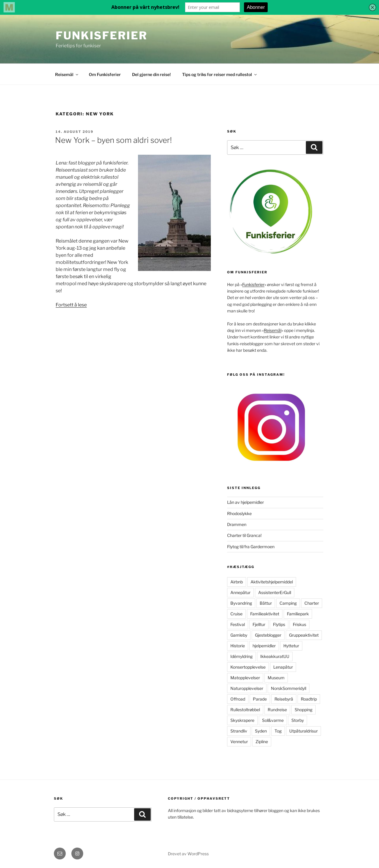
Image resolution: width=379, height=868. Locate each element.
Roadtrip (309, 699)
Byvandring (241, 603)
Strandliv (239, 731)
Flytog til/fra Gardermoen (251, 547)
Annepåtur (240, 592)
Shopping (303, 710)
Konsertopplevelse (248, 667)
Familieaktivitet (265, 614)
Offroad (238, 699)
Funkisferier (253, 284)
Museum (276, 678)
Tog (278, 731)
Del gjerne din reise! (151, 74)
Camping (288, 603)
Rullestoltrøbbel (245, 710)
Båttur (266, 603)
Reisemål (67, 74)
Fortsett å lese (71, 305)
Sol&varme (273, 720)
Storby (298, 720)
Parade (260, 699)
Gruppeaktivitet (304, 635)
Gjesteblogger (268, 635)
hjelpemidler (264, 646)
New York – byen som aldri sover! (113, 140)
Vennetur (239, 742)
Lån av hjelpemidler (245, 502)
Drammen (237, 524)
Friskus (299, 624)
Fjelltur (259, 624)
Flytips (279, 624)
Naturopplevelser (247, 688)
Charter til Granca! (244, 535)
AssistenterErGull (275, 592)
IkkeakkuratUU (275, 656)
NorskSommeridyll (289, 688)
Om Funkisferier (105, 74)
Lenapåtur (283, 667)
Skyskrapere (242, 720)
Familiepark (298, 614)
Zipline (262, 742)
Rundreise (277, 710)
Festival (238, 624)
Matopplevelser (245, 678)
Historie (238, 646)
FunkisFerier (102, 36)
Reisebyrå (284, 699)
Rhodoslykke (239, 513)
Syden (261, 731)
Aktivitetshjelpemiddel (272, 582)
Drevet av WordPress (188, 854)
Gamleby (239, 635)
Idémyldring (241, 656)
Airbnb (237, 582)
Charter (312, 603)
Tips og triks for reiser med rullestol (220, 74)
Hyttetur (291, 646)
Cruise (236, 614)
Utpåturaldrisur (303, 731)
